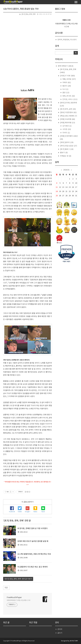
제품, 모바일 (69, 79)
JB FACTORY (74, 641)
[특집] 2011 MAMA (68, 116)
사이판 (66, 129)
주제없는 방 (65, 156)
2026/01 (66, 170)
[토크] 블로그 (67, 149)
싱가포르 (67, 126)
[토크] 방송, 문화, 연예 (28, 14)
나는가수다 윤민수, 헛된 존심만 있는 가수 (21, 9)
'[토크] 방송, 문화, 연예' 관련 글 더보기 (18, 579)
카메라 (66, 83)
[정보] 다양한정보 (68, 113)
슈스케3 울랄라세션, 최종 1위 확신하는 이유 (34, 554)
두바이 (66, 133)
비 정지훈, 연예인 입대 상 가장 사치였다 (32, 529)
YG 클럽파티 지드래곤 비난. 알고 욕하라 (33, 567)
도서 (65, 89)
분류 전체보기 (65, 66)
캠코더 (66, 86)
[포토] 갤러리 (67, 142)
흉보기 (64, 153)
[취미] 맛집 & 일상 (68, 146)
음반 (66, 93)
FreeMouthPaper (14, 597)
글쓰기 (60, 633)
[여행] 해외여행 (67, 123)
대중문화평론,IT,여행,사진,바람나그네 (19, 600)
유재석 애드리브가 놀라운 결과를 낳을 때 (33, 541)
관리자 (60, 629)
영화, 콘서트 (68, 96)
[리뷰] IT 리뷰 (67, 76)
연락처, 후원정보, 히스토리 (67, 40)
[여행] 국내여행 (67, 119)
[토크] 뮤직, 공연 (68, 109)
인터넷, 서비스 (70, 99)
